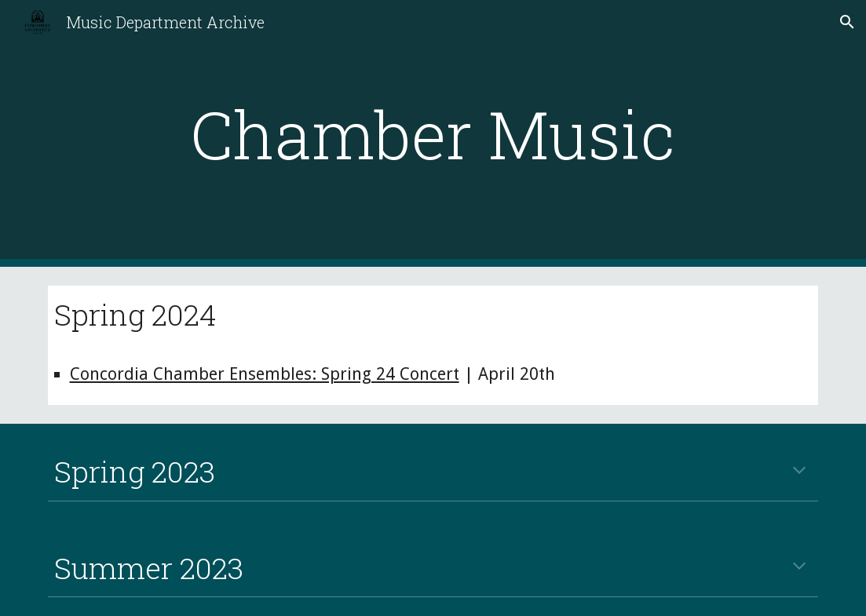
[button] (847, 22)
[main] (433, 134)
